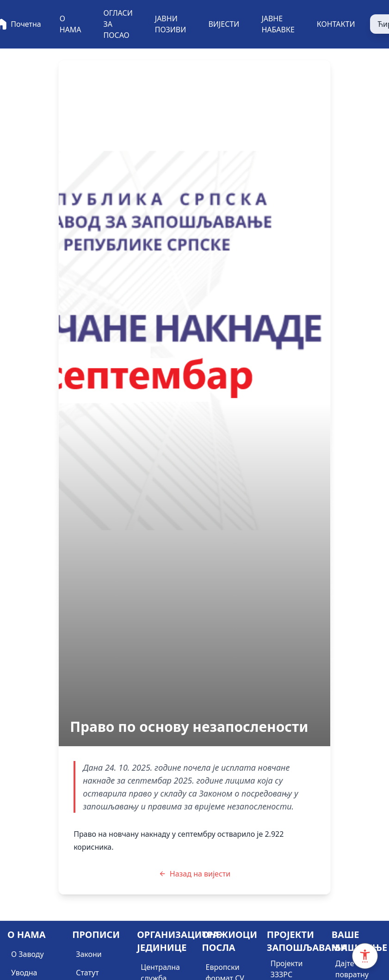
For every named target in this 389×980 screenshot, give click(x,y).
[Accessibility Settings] (365, 956)
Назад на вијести (194, 874)
